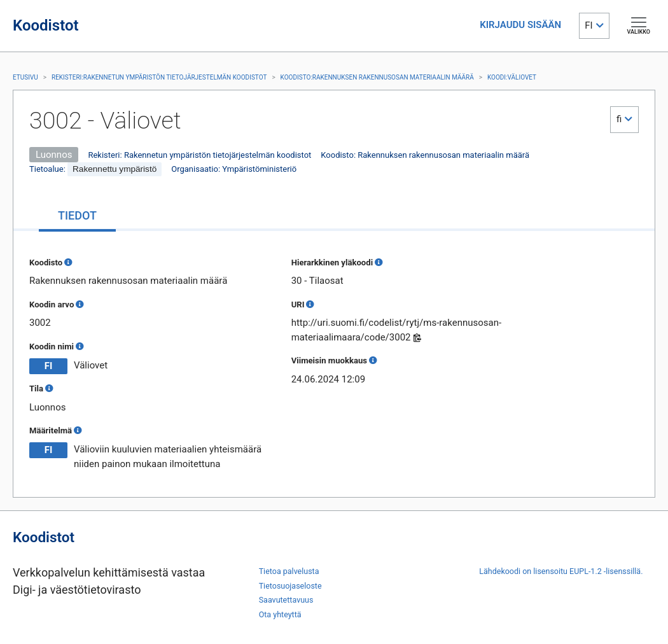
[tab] (77, 217)
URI (298, 304)
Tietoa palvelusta (289, 571)
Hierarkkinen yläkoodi (332, 262)
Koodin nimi (52, 346)
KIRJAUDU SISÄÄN (520, 25)
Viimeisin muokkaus (329, 360)
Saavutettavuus (286, 600)
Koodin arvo (52, 304)
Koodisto (46, 262)
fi (619, 119)
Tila (36, 388)
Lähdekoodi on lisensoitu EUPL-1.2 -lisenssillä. (561, 571)
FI (588, 25)
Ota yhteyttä (280, 614)
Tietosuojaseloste (290, 586)
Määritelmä (51, 430)
